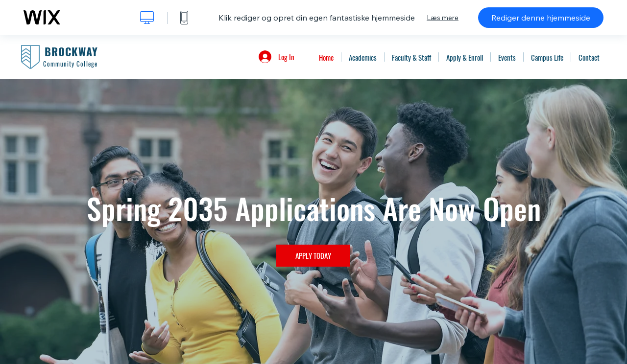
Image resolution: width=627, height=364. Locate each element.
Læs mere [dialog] (443, 18)
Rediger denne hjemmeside (541, 18)
